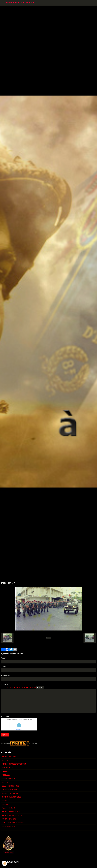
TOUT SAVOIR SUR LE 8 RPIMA (13, 823)
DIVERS (5, 801)
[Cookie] (5, 863)
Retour (48, 638)
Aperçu (40, 687)
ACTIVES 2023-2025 (9, 819)
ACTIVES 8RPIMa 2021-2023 (12, 815)
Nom (3, 658)
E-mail (3, 667)
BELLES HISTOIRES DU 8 (11, 786)
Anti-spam (5, 716)
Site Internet (6, 676)
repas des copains (9, 826)
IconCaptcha (19, 729)
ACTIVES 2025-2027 (9, 757)
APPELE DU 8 (7, 775)
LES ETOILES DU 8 (8, 779)
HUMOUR (5, 804)
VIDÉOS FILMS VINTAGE (10, 793)
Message (5, 684)
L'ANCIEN (5, 771)
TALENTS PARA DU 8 (10, 790)
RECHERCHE (7, 760)
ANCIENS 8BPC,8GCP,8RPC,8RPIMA (15, 764)
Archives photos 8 (8, 808)
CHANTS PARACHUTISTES (12, 797)
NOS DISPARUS (8, 768)
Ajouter (5, 735)
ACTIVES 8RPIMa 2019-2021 (12, 812)
